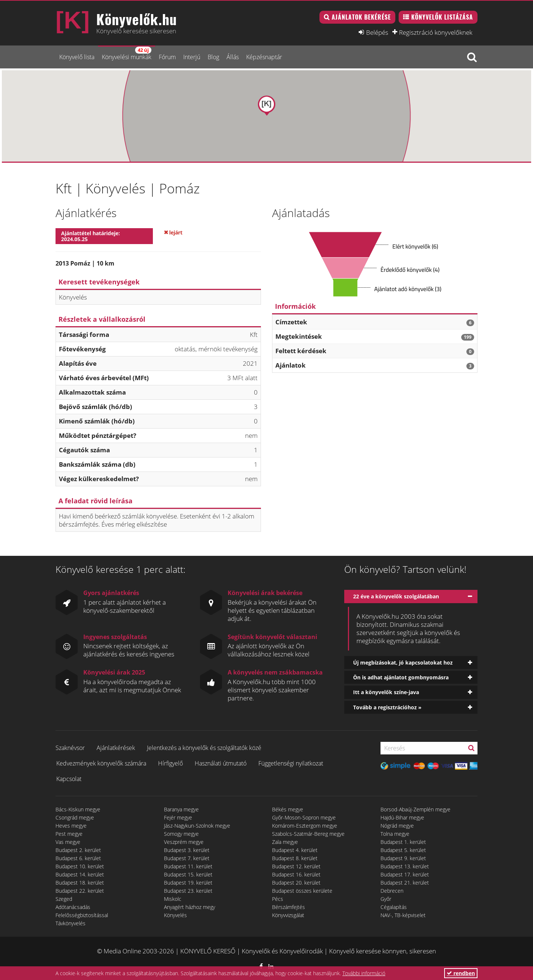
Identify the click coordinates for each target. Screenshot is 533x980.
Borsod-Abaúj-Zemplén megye (415, 809)
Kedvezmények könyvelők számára (101, 763)
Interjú (192, 57)
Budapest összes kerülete (302, 891)
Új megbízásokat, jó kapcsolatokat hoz (403, 663)
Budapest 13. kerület (405, 866)
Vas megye (68, 842)
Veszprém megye (184, 842)
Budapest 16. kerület (296, 874)
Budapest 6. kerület (78, 858)
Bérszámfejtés (289, 907)
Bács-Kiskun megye (78, 809)
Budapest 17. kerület (405, 874)
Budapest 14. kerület (80, 874)
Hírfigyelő (170, 763)
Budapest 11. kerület (188, 866)
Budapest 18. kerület (80, 883)
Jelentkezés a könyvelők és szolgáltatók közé (204, 748)
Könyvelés (175, 915)
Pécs (278, 899)
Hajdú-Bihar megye (402, 817)
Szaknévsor (70, 748)
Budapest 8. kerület (295, 858)
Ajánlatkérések (116, 748)
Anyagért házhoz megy (190, 907)
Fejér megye (178, 817)
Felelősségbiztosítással (82, 915)
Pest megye (69, 834)
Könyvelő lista (77, 57)
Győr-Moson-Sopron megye (304, 817)
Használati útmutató (221, 763)
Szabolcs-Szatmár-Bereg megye (308, 834)
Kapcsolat (69, 779)
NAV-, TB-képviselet (403, 915)
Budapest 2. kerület (78, 850)
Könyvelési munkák (127, 54)
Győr (386, 899)
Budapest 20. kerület (296, 883)
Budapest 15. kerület (188, 874)
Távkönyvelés (71, 923)
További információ (364, 973)
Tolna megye (395, 834)
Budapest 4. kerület (295, 850)
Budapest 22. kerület (80, 891)
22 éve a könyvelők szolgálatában (396, 596)
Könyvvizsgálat (288, 915)
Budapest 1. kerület (403, 842)
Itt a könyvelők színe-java (386, 692)
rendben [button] (461, 973)
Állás (233, 57)
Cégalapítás (394, 907)
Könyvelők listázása (442, 17)
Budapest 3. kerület (187, 850)
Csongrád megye (75, 817)
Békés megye (288, 809)
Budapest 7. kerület (187, 858)
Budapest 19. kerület (188, 883)
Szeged (64, 899)
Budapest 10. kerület (80, 866)
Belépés (377, 32)
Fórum (167, 57)
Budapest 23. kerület (188, 891)
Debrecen (392, 891)
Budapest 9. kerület (403, 858)
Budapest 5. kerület (403, 850)
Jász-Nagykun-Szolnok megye (197, 826)
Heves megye (71, 826)
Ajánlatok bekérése (361, 17)
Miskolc (173, 899)
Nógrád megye (397, 826)
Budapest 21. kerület (405, 883)
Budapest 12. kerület (296, 866)
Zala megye (285, 842)
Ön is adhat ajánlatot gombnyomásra (401, 677)
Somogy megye (181, 834)
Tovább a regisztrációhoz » (387, 707)
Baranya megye (181, 809)
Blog (213, 57)
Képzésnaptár (264, 57)
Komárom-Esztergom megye (305, 826)
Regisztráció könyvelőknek (436, 32)
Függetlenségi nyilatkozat (291, 763)
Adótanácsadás (73, 907)
